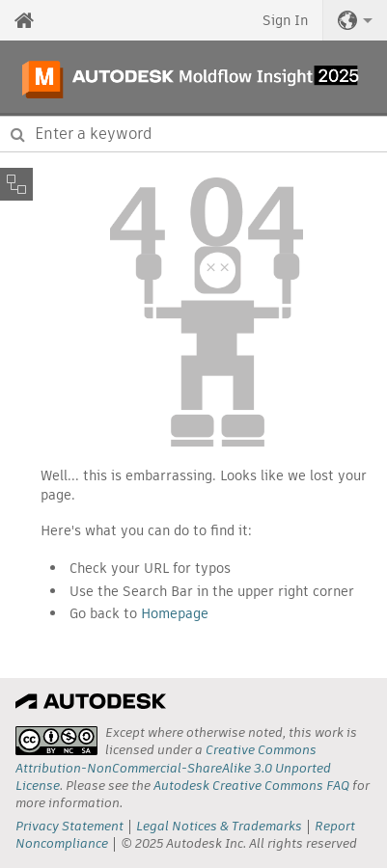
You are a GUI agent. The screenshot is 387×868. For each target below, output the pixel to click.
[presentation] (56, 741)
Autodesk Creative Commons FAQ (251, 786)
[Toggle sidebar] (16, 184)
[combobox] (193, 134)
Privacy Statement (69, 826)
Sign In (285, 20)
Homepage (175, 613)
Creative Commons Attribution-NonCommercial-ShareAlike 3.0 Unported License (173, 767)
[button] (355, 20)
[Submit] (18, 134)
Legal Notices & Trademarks (219, 826)
